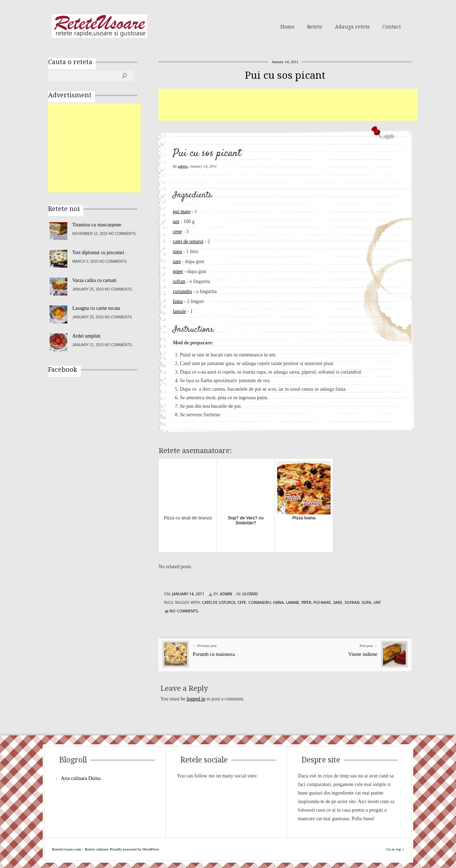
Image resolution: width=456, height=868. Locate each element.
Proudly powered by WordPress (134, 849)
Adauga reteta (352, 27)
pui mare (182, 212)
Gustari (250, 594)
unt (176, 222)
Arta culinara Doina (81, 778)
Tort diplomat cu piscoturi (98, 253)
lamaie (179, 311)
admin (183, 166)
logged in (196, 699)
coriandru (182, 291)
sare (177, 261)
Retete (315, 27)
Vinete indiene (363, 654)
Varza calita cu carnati (94, 280)
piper (178, 271)
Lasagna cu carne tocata (96, 308)
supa (177, 251)
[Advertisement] (288, 105)
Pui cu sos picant (285, 75)
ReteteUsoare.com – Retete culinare (99, 26)
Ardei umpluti (86, 336)
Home (287, 27)
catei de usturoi (188, 242)
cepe (177, 232)
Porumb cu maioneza (214, 654)
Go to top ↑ (395, 849)
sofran (179, 281)
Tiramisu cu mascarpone (97, 225)
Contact (392, 27)
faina (178, 301)
